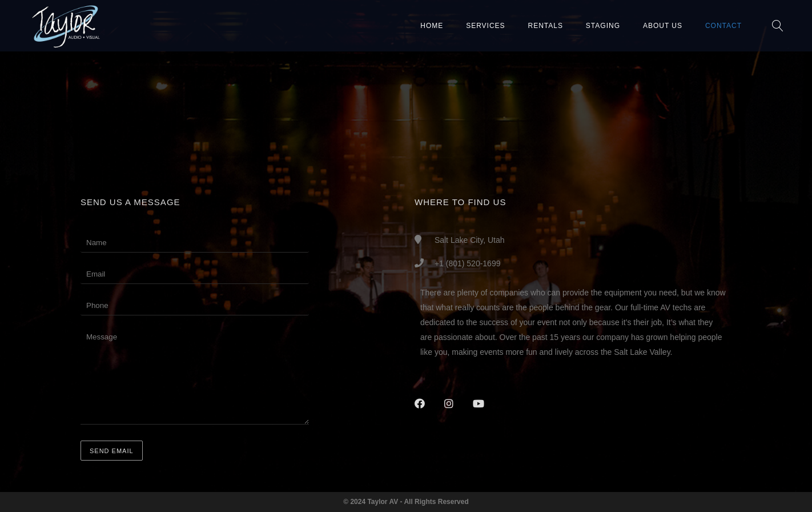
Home (432, 26)
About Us (663, 26)
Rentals (546, 26)
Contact (723, 26)
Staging (603, 26)
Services (485, 26)
